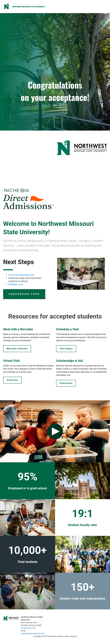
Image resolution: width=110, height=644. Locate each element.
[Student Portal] (17, 349)
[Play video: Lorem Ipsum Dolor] (55, 431)
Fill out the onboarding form (21, 275)
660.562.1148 (30, 628)
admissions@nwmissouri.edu (33, 634)
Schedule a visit (16, 284)
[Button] (24, 294)
